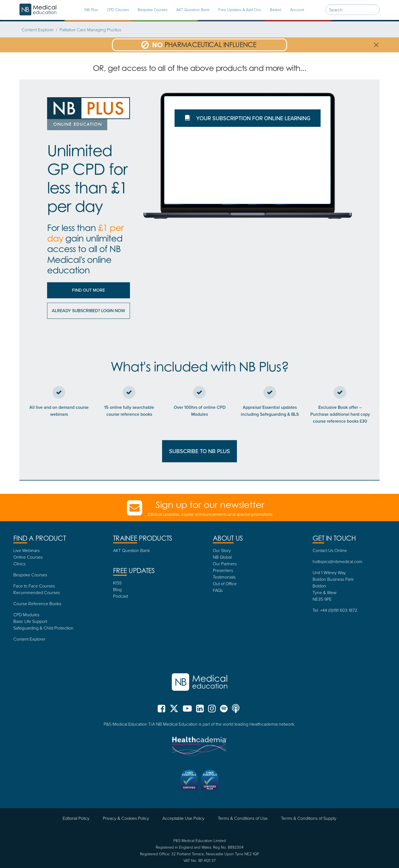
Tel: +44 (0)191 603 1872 (335, 610)
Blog (117, 589)
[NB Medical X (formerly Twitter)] (174, 711)
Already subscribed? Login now (88, 311)
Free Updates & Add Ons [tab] (240, 10)
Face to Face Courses (34, 586)
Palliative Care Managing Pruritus (90, 30)
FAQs (218, 590)
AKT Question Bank (193, 10)
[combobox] (353, 10)
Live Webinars (26, 550)
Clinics (19, 564)
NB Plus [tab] (91, 10)
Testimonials (224, 577)
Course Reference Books (37, 604)
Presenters (223, 570)
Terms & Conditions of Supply (309, 818)
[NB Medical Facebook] (163, 711)
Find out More (89, 290)
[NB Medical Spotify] (224, 711)
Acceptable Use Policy (183, 818)
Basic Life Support (30, 621)
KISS (117, 583)
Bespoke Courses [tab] (153, 10)
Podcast (121, 596)
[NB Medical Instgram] (212, 711)
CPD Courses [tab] (118, 10)
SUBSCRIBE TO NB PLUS (199, 451)
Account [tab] (297, 10)
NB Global (222, 557)
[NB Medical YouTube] (187, 711)
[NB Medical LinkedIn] (200, 711)
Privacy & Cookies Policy (126, 818)
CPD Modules (26, 615)
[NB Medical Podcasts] (236, 711)
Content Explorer (38, 30)
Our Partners (225, 564)
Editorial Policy (76, 818)
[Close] (376, 45)
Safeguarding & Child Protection (43, 628)
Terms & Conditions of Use (243, 818)
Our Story (222, 550)
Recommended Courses (37, 592)
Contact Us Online (330, 550)
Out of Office (225, 584)
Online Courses (28, 557)
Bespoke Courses (30, 575)
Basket (276, 10)
